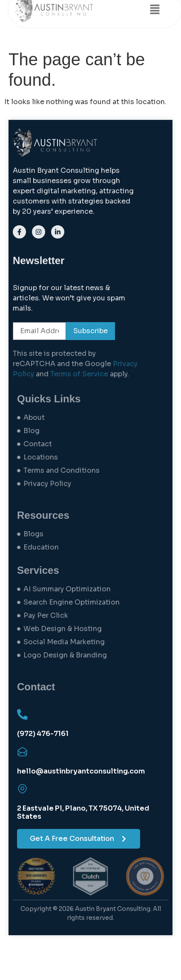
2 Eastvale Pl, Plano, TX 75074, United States (83, 812)
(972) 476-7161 (43, 734)
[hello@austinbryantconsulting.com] (22, 752)
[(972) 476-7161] (22, 714)
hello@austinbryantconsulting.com (81, 771)
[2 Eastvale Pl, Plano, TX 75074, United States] (22, 789)
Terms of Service (79, 374)
